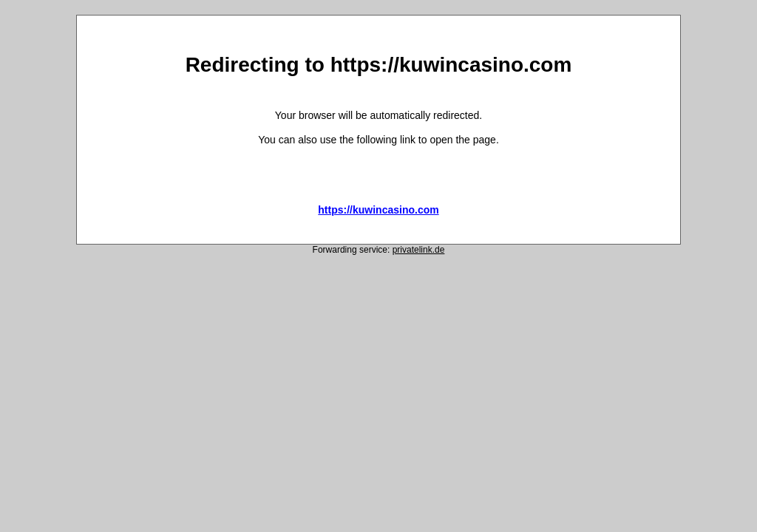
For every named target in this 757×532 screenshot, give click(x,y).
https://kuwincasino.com (378, 210)
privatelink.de (419, 250)
